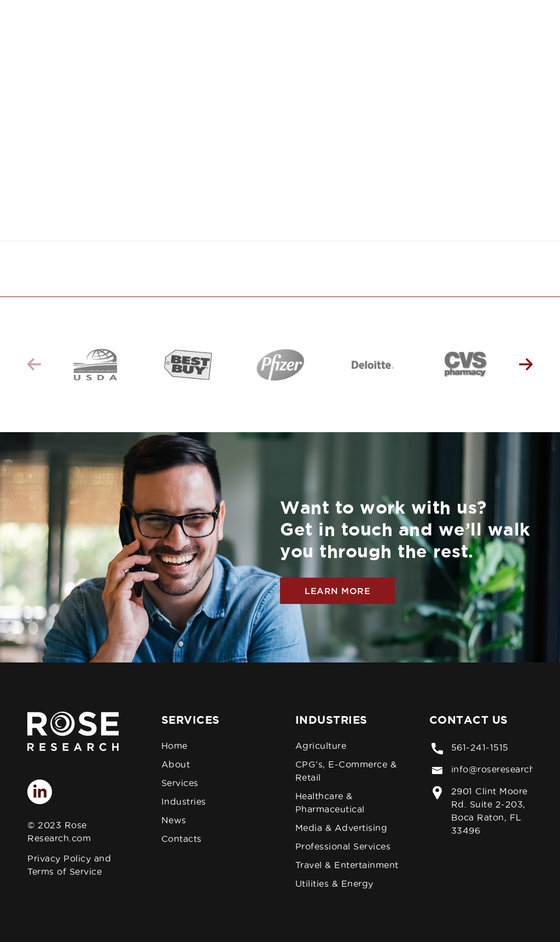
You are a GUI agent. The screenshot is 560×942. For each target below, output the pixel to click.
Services (180, 783)
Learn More (337, 591)
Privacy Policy (59, 858)
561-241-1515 (480, 747)
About (176, 764)
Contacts (182, 839)
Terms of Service (65, 871)
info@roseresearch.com (504, 769)
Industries (184, 801)
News (174, 820)
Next (526, 364)
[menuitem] (160, 34)
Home (174, 746)
